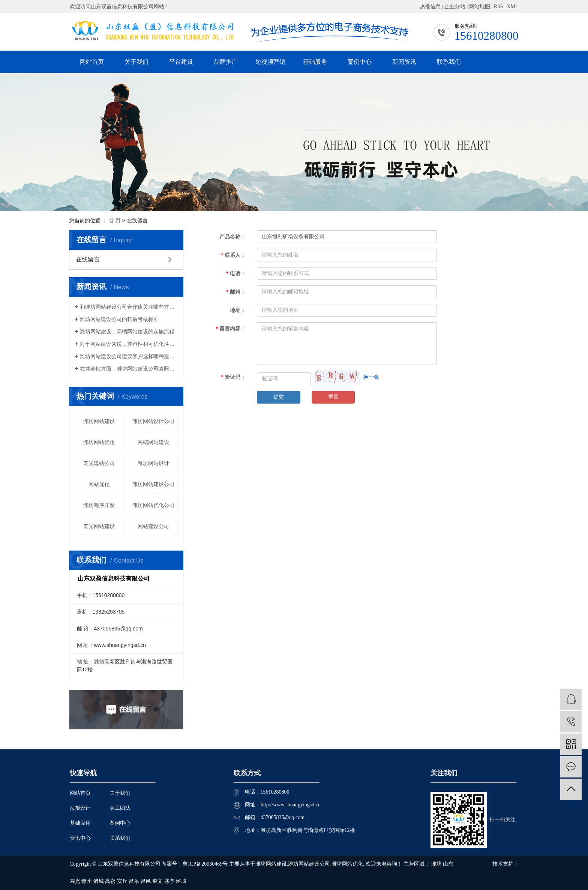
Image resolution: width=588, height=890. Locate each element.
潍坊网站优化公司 (153, 505)
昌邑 (146, 881)
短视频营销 (270, 62)
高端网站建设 (153, 442)
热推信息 (430, 7)
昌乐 (134, 881)
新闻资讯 (404, 62)
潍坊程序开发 (99, 505)
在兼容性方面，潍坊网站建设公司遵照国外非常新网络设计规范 (129, 369)
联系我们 (449, 62)
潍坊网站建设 (99, 421)
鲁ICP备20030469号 (205, 864)
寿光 (75, 881)
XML (512, 7)
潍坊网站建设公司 (153, 484)
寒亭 (169, 881)
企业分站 (455, 7)
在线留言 (88, 259)
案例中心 (360, 62)
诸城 (99, 881)
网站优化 (99, 484)
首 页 (115, 221)
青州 (87, 881)
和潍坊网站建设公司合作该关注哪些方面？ (129, 307)
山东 (448, 864)
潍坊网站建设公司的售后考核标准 (119, 319)
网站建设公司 (153, 526)
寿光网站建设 (99, 526)
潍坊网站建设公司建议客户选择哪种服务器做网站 (129, 356)
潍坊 (436, 864)
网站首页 (92, 62)
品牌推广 (226, 62)
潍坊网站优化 (99, 442)
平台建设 (181, 62)
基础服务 (315, 62)
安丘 (122, 881)
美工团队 (120, 808)
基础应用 (80, 823)
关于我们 (136, 62)
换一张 (371, 377)
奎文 (157, 881)
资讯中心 (80, 838)
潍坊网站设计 (153, 463)
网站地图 (480, 7)
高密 (110, 881)
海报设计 (80, 808)
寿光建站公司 (99, 463)
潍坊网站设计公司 (153, 421)
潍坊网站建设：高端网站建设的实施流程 (127, 332)
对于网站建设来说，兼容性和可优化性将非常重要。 (129, 344)
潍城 (181, 881)
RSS (499, 7)
